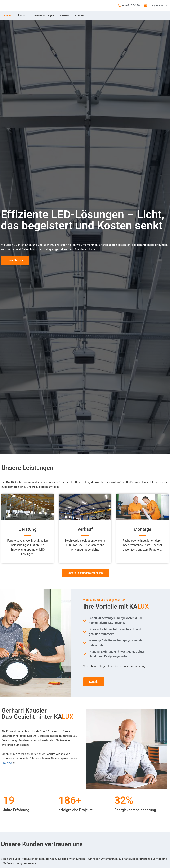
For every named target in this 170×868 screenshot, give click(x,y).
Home (7, 15)
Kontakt (80, 15)
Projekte (64, 15)
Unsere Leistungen (43, 15)
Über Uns (22, 15)
